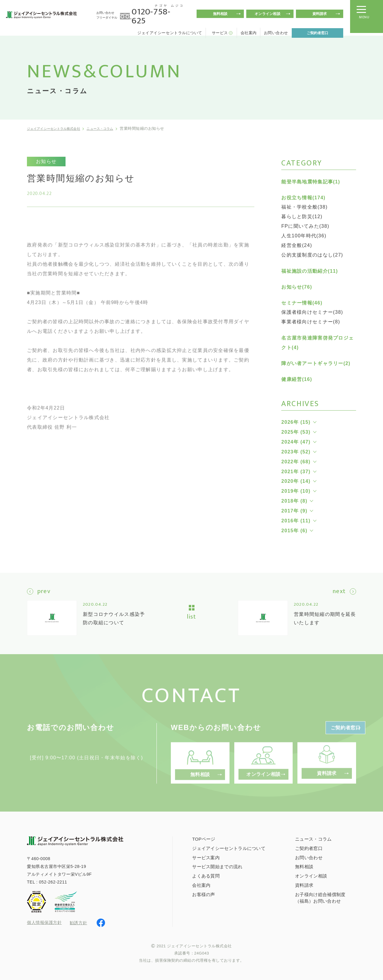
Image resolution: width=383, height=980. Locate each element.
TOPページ (204, 838)
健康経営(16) (297, 379)
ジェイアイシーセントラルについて (170, 33)
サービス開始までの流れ (217, 866)
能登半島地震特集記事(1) (311, 182)
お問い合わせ (276, 33)
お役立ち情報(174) (303, 198)
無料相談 (220, 14)
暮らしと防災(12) (302, 217)
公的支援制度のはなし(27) (312, 255)
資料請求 (320, 14)
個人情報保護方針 (44, 922)
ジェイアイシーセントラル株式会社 (59, 128)
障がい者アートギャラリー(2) (316, 363)
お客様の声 (204, 894)
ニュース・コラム (115, 128)
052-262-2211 (53, 881)
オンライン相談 (268, 14)
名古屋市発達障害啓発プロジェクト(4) (317, 343)
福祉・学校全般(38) (304, 207)
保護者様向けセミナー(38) (312, 312)
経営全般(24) (297, 245)
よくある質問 (206, 875)
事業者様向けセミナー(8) (311, 322)
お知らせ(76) (297, 287)
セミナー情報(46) (302, 303)
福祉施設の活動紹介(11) (310, 271)
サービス (220, 33)
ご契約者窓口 (317, 33)
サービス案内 (206, 857)
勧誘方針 (78, 922)
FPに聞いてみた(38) (305, 226)
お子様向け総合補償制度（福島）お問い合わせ (320, 897)
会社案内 (249, 33)
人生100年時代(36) (304, 236)
